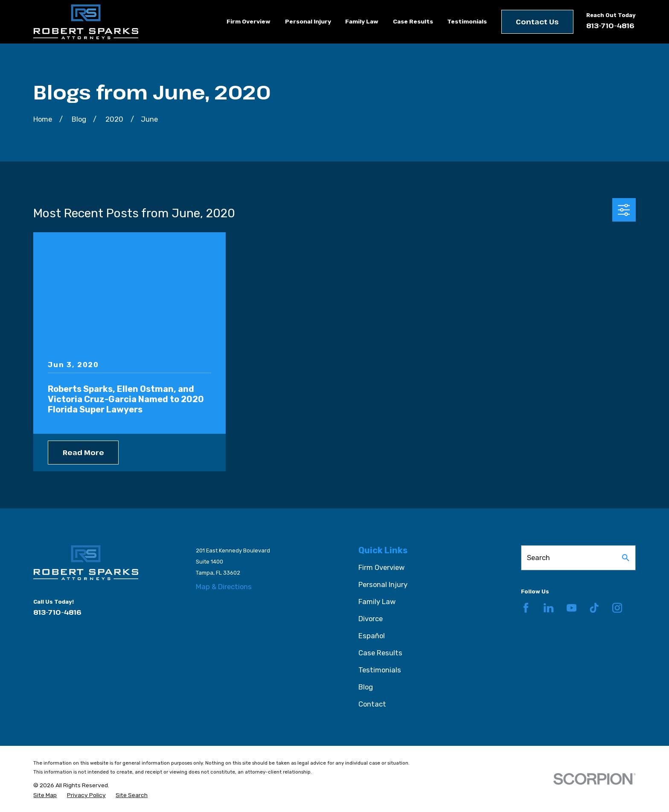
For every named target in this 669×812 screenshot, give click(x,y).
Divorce (371, 619)
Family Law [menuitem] (362, 21)
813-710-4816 (610, 25)
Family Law (377, 602)
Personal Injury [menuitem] (308, 21)
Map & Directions (224, 587)
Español (372, 636)
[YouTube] (572, 608)
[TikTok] (594, 608)
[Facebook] (526, 608)
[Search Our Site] (626, 558)
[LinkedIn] (548, 608)
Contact (372, 704)
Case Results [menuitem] (413, 21)
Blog (366, 687)
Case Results (380, 653)
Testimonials (380, 670)
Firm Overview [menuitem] (249, 21)
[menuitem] (45, 795)
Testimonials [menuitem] (467, 21)
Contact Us (537, 22)
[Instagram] (617, 608)
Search (538, 558)
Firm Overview (381, 567)
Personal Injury (383, 584)
